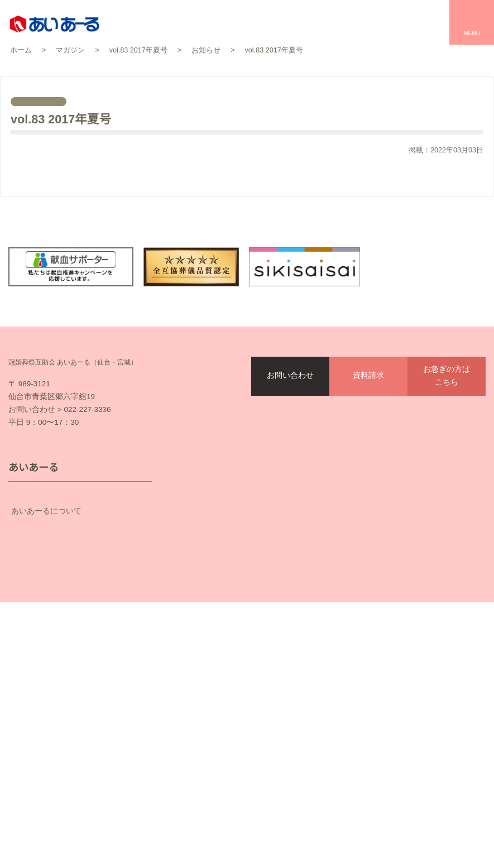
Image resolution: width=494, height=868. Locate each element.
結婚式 (357, 594)
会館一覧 (194, 613)
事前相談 (194, 711)
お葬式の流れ (202, 653)
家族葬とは (198, 672)
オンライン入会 (345, 851)
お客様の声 (198, 594)
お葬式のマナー (205, 691)
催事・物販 (365, 672)
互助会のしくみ (80, 595)
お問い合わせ (290, 415)
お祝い (357, 613)
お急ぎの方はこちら (447, 415)
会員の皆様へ (80, 635)
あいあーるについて (80, 576)
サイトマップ (226, 794)
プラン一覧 (198, 633)
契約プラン (80, 615)
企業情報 (80, 655)
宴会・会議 (365, 633)
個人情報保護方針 (138, 794)
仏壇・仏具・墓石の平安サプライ (237, 730)
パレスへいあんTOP (381, 575)
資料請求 (368, 415)
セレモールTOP (205, 575)
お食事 (357, 653)
